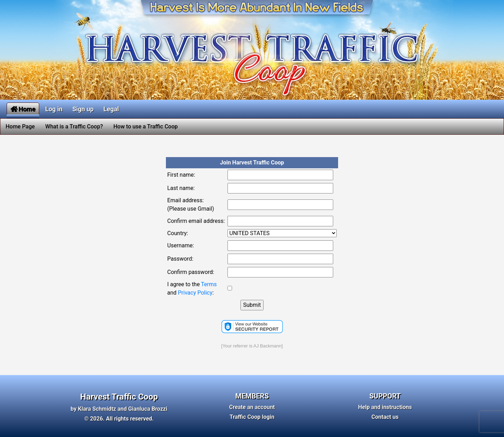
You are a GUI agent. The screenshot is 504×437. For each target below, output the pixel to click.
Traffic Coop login (252, 417)
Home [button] (23, 109)
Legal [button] (111, 109)
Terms (209, 284)
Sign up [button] (83, 109)
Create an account (252, 407)
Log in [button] (54, 109)
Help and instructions (385, 407)
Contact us (385, 417)
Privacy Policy (195, 293)
